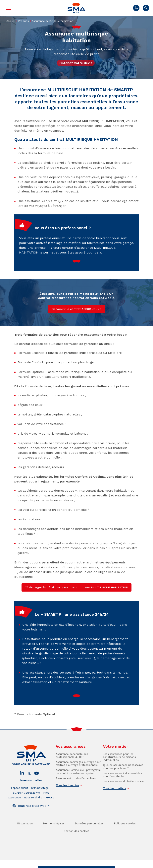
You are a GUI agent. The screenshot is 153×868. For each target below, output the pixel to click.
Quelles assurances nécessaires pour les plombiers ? (123, 781)
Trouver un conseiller (76, 865)
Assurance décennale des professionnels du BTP (72, 770)
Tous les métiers (115, 803)
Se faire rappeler (102, 865)
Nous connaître (31, 795)
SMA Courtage (40, 802)
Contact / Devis (50, 865)
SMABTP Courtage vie (26, 807)
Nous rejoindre (33, 812)
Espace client (20, 802)
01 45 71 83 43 (136, 8)
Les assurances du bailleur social (124, 796)
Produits (24, 21)
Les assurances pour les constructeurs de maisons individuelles (119, 772)
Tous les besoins (68, 800)
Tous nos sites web (32, 820)
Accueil (11, 21)
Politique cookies (125, 838)
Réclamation (25, 838)
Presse (50, 812)
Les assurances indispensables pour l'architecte (122, 789)
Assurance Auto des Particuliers (76, 793)
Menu (9, 8)
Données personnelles (89, 838)
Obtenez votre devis (76, 63)
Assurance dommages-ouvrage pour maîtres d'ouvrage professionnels (78, 778)
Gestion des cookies (76, 846)
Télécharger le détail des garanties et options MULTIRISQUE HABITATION (77, 587)
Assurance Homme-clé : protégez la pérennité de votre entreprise (78, 786)
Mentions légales (54, 838)
